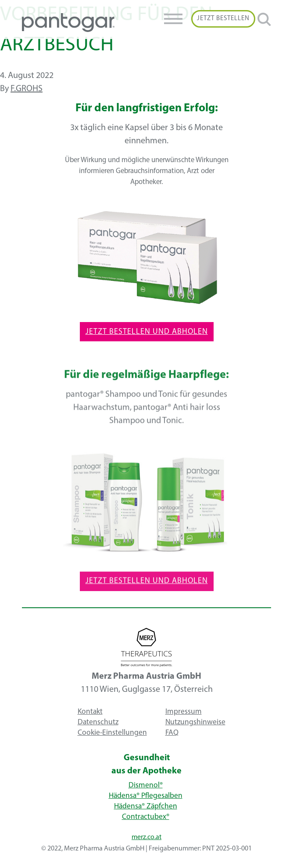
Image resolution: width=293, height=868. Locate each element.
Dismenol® (146, 785)
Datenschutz (98, 722)
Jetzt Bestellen (223, 19)
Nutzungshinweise (195, 722)
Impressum (184, 712)
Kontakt (90, 712)
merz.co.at (146, 837)
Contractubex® (146, 817)
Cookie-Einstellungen (112, 733)
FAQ (172, 733)
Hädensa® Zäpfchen (146, 806)
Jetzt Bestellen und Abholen (147, 332)
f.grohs (27, 89)
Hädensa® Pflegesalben (146, 796)
